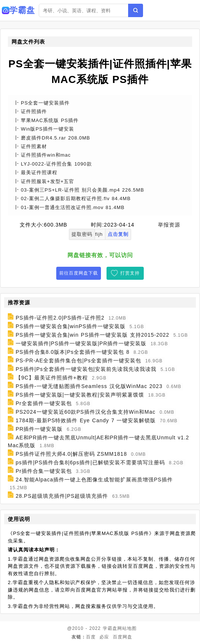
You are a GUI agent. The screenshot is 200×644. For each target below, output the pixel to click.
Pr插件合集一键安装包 (44, 471)
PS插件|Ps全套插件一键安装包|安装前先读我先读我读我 (86, 369)
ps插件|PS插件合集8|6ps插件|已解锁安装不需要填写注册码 (90, 462)
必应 (104, 637)
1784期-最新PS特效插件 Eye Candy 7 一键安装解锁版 (86, 420)
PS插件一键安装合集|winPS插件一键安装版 (71, 326)
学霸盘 (110, 628)
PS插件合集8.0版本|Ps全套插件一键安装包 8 (73, 352)
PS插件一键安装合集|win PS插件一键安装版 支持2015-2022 (93, 335)
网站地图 (127, 628)
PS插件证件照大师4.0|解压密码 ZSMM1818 (71, 454)
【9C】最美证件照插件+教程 (52, 378)
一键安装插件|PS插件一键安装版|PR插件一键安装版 (81, 343)
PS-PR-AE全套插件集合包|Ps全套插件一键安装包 (78, 361)
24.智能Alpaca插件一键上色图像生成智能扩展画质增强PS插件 (94, 480)
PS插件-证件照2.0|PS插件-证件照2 (60, 318)
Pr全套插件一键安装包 (44, 403)
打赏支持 (130, 273)
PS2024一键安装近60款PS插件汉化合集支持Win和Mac (86, 412)
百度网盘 (123, 637)
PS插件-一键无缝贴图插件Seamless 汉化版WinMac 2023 (89, 386)
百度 (91, 637)
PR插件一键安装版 (39, 429)
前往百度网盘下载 (79, 273)
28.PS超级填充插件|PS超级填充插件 (62, 496)
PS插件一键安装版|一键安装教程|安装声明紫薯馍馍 (80, 395)
